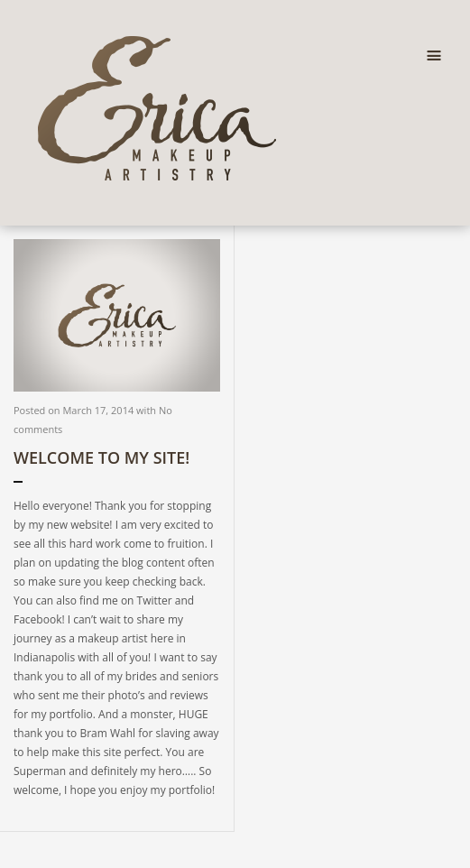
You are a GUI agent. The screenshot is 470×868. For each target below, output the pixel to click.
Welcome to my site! (101, 457)
